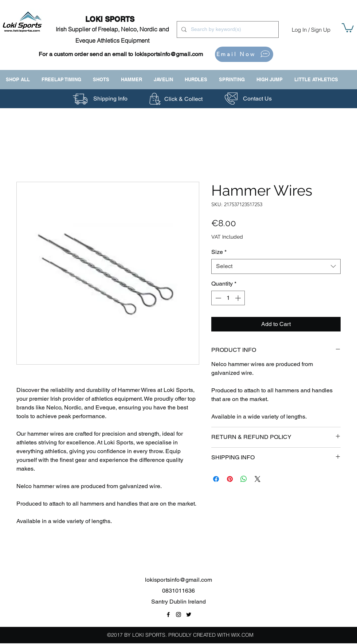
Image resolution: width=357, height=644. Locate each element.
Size (219, 252)
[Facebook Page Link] (168, 614)
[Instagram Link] (178, 614)
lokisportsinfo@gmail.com (169, 54)
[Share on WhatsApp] (244, 479)
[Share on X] (258, 479)
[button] (348, 27)
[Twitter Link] (189, 614)
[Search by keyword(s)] (227, 30)
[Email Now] (244, 54)
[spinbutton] (228, 298)
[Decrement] (217, 298)
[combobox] (276, 266)
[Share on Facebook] (216, 479)
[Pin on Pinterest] (230, 479)
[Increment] (239, 298)
